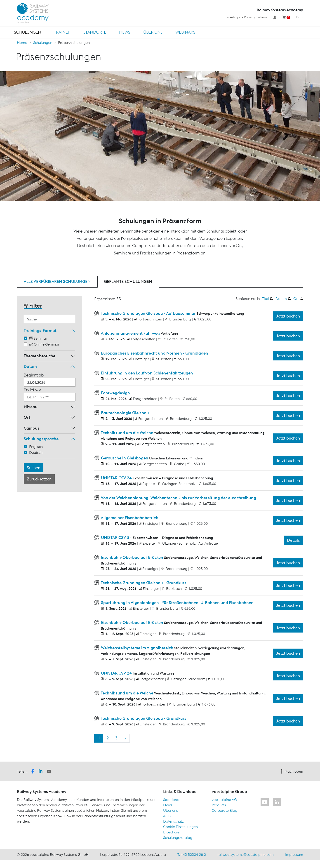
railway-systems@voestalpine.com (246, 854)
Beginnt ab (34, 375)
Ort (27, 417)
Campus (32, 428)
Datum (30, 366)
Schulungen (28, 32)
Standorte (95, 32)
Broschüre (171, 832)
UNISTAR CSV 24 (116, 478)
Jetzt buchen (288, 316)
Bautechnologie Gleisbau (125, 413)
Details (293, 540)
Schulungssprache (41, 439)
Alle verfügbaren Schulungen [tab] (57, 281)
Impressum (294, 854)
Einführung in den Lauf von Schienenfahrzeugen (147, 373)
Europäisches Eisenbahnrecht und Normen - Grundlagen (154, 353)
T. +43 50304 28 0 (192, 854)
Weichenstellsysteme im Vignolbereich (137, 648)
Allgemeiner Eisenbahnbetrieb (129, 518)
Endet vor (32, 390)
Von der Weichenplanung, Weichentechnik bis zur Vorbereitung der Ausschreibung (178, 498)
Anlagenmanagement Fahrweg (130, 333)
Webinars (185, 32)
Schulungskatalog (178, 837)
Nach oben (292, 771)
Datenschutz (173, 821)
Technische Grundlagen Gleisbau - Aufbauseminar (148, 313)
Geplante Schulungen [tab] (128, 281)
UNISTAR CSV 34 (116, 538)
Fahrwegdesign (115, 393)
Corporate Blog (225, 810)
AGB (167, 816)
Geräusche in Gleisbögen (125, 458)
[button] (33, 771)
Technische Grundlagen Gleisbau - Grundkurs (143, 583)
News (125, 32)
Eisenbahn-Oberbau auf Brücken (132, 557)
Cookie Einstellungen (180, 827)
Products (219, 805)
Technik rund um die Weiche (127, 433)
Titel (266, 299)
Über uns (153, 32)
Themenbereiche (40, 356)
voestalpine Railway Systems (247, 17)
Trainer (62, 32)
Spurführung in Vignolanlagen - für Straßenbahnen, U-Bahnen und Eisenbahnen (177, 603)
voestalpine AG (224, 800)
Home (22, 42)
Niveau (31, 407)
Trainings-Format (40, 330)
